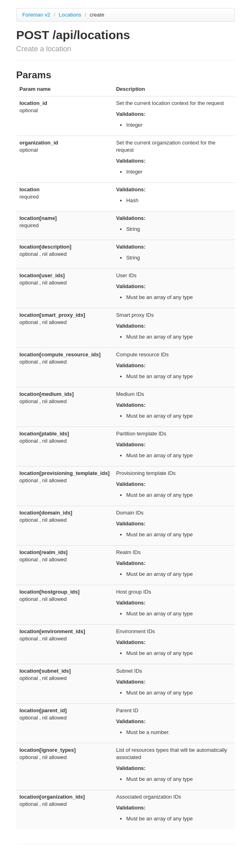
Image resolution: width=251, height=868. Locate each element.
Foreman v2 (36, 15)
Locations (71, 15)
